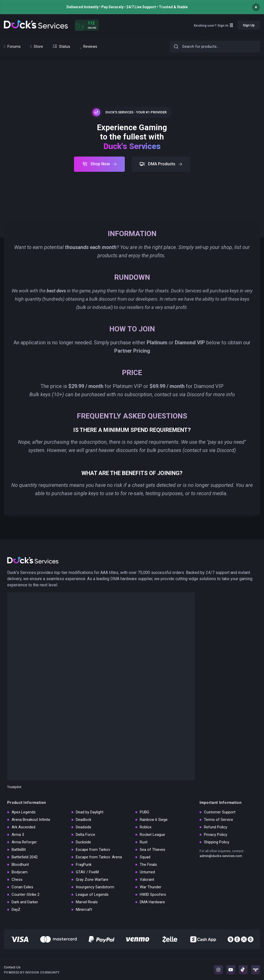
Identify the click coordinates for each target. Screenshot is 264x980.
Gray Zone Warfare (92, 880)
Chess (17, 880)
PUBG (145, 812)
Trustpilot (14, 787)
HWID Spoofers (153, 895)
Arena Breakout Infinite (31, 820)
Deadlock (84, 820)
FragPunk (84, 865)
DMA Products (161, 164)
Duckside (83, 842)
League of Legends (92, 895)
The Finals (148, 865)
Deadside (84, 827)
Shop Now (99, 164)
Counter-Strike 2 (26, 895)
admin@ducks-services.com (221, 856)
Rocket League (152, 835)
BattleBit (19, 850)
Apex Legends (24, 812)
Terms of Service (218, 820)
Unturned (147, 872)
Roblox (146, 827)
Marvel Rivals (87, 902)
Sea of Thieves (152, 850)
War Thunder (151, 887)
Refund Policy (216, 827)
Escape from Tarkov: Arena (99, 857)
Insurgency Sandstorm (95, 887)
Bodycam (20, 872)
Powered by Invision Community (32, 973)
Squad (145, 857)
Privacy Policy (216, 835)
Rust (144, 842)
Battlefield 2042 (25, 857)
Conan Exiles (22, 887)
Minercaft (84, 909)
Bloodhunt (20, 865)
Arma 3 (18, 835)
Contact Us (12, 967)
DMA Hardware (152, 902)
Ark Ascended (23, 827)
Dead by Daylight (90, 812)
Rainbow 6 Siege (154, 820)
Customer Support (220, 812)
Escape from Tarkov (93, 850)
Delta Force (85, 835)
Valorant (147, 880)
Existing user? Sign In (213, 25)
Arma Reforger (24, 842)
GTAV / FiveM (87, 872)
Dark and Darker (25, 902)
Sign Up (249, 25)
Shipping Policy (217, 842)
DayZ (16, 909)
